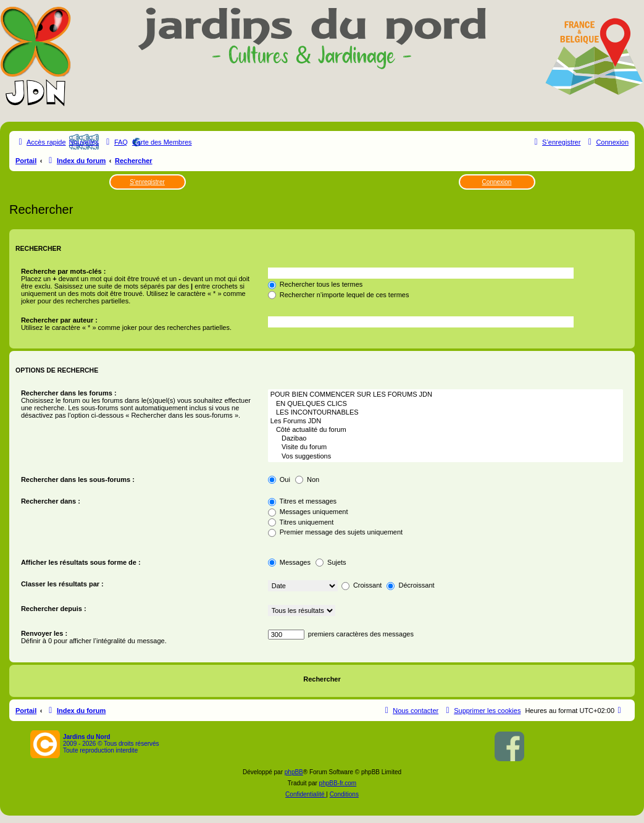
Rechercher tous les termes (316, 284)
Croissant (362, 585)
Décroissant (410, 585)
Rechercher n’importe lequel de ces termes (339, 295)
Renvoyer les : (44, 633)
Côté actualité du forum (445, 430)
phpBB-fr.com (338, 783)
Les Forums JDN (445, 421)
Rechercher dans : (51, 501)
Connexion (497, 182)
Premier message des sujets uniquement (335, 532)
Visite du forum (445, 447)
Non (307, 479)
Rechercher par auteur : (59, 320)
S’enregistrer (147, 182)
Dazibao (445, 439)
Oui (279, 479)
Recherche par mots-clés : (64, 271)
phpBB (294, 772)
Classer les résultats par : (62, 584)
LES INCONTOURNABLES (445, 413)
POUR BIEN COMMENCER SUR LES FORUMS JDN (445, 395)
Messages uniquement (308, 512)
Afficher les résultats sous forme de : (81, 562)
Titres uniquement (301, 522)
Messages (289, 562)
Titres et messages (302, 501)
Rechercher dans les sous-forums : (78, 479)
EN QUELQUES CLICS (445, 404)
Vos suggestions (445, 457)
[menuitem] (115, 142)
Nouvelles (84, 142)
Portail (26, 161)
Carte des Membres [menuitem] (162, 142)
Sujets (331, 562)
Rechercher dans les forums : (69, 393)
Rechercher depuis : (54, 609)
